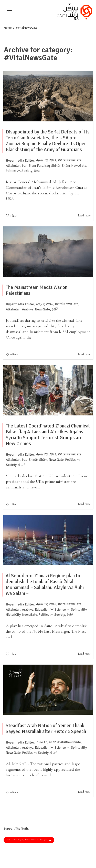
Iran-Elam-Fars (33, 166)
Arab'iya (28, 309)
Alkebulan (13, 166)
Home (8, 28)
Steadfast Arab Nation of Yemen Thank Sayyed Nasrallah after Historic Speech (46, 729)
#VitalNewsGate (70, 160)
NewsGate (79, 166)
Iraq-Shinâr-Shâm (57, 166)
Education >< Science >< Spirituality (61, 610)
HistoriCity (13, 615)
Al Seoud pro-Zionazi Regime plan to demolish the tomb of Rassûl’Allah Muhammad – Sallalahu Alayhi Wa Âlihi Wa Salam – (45, 585)
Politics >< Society (19, 171)
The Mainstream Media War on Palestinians (36, 290)
